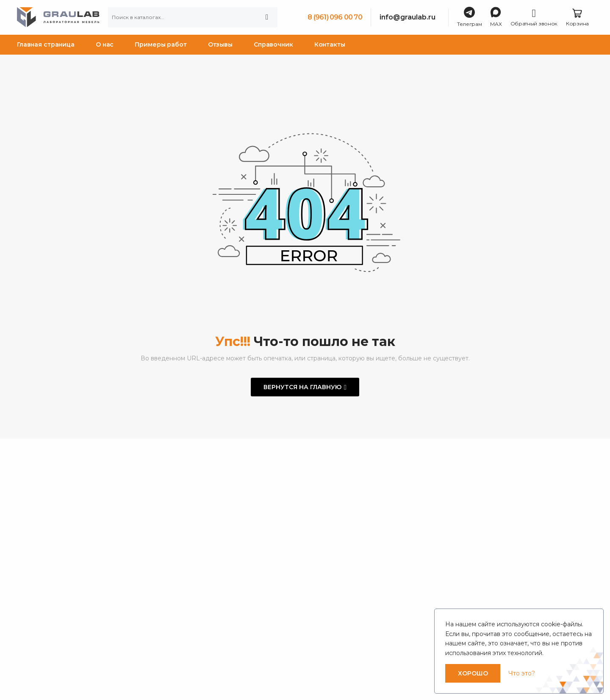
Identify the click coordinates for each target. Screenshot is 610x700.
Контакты (330, 44)
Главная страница (46, 44)
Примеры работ (161, 44)
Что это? (522, 673)
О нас (105, 44)
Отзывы (220, 44)
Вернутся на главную (302, 387)
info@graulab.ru (408, 17)
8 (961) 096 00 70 (335, 17)
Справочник (273, 44)
